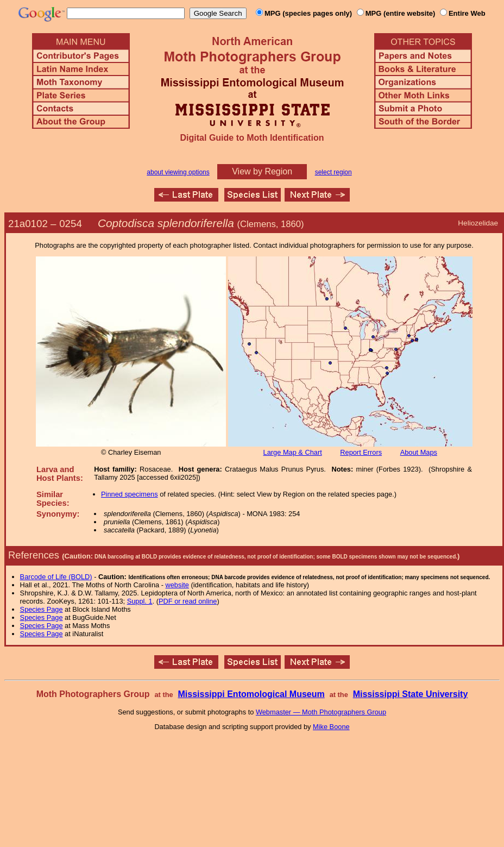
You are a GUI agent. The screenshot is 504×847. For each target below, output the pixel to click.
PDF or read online (188, 601)
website (177, 585)
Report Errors (361, 452)
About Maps (419, 452)
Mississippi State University (411, 694)
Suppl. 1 (140, 601)
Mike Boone (331, 727)
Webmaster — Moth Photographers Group (321, 712)
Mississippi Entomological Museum (251, 694)
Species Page (42, 609)
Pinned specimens (130, 494)
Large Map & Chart (293, 452)
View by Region (262, 171)
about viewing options (178, 172)
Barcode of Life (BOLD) (56, 577)
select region (333, 172)
